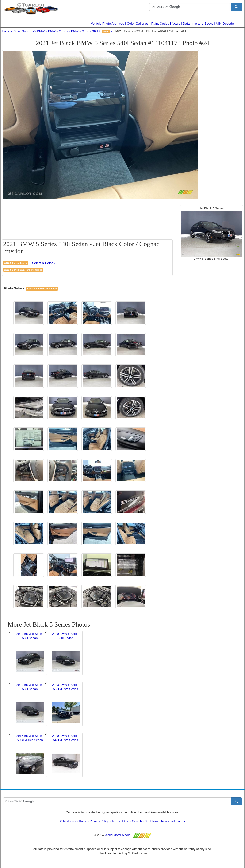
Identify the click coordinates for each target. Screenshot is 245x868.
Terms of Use (121, 821)
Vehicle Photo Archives (107, 24)
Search (137, 821)
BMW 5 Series (58, 31)
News (176, 24)
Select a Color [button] (44, 263)
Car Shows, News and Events (165, 821)
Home (6, 31)
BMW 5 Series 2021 (85, 31)
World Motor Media (118, 835)
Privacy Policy (99, 821)
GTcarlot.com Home (74, 821)
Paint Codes (160, 24)
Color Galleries (138, 24)
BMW (41, 31)
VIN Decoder (226, 24)
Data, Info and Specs (198, 24)
